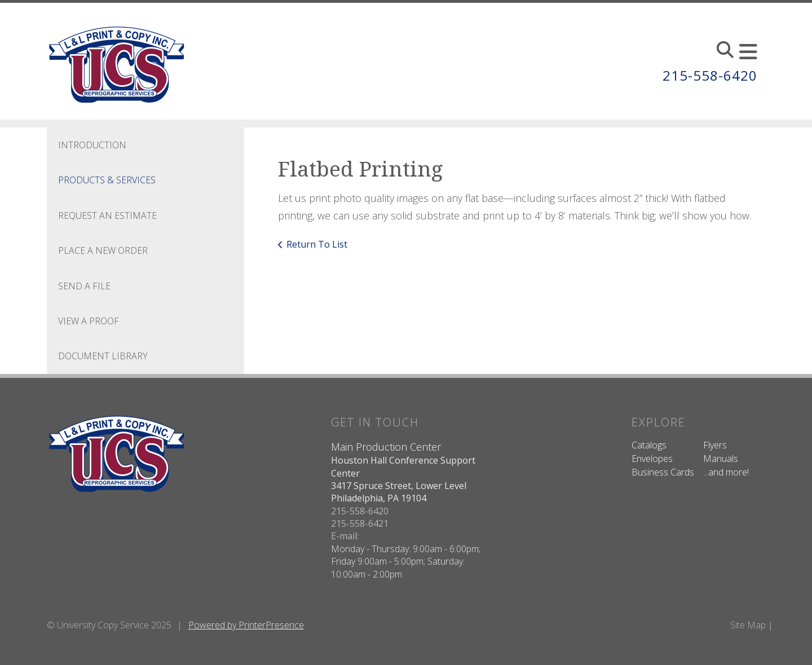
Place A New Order (103, 250)
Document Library (103, 356)
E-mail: (345, 536)
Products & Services (107, 180)
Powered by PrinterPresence (246, 625)
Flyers (715, 445)
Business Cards (663, 472)
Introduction (92, 145)
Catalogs (649, 445)
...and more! (726, 472)
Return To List (317, 244)
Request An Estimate (107, 215)
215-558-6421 (360, 523)
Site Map (748, 625)
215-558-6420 (710, 75)
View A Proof (89, 321)
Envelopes (652, 459)
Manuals (721, 459)
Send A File (84, 286)
